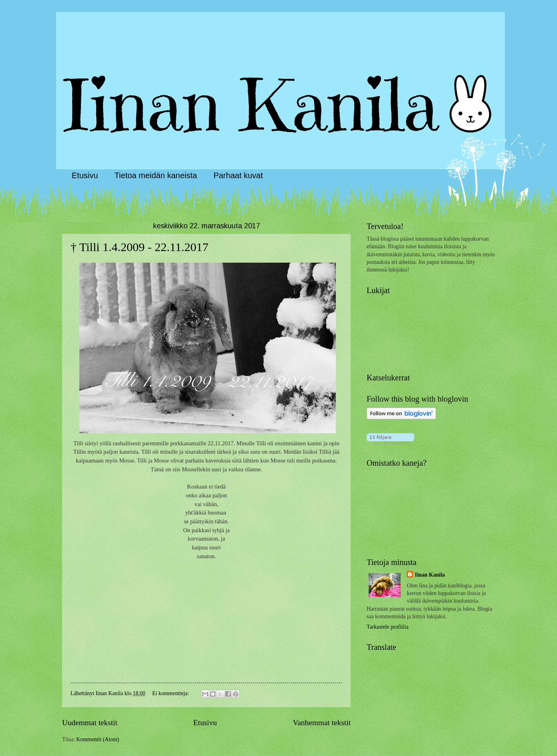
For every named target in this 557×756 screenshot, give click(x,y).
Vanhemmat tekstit (322, 723)
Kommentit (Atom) (98, 739)
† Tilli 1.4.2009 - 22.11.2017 (139, 247)
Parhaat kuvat (238, 175)
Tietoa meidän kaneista (156, 175)
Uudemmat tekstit (90, 723)
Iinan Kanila (430, 575)
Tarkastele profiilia (387, 627)
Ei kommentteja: (171, 693)
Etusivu (85, 175)
